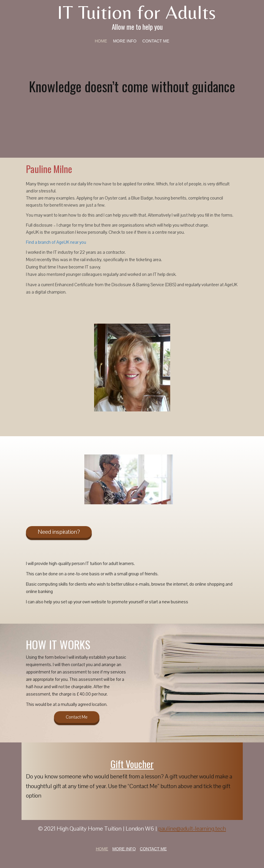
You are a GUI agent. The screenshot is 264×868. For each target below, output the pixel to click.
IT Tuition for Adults (137, 12)
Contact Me (156, 41)
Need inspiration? (59, 532)
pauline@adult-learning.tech (192, 829)
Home (101, 41)
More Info (125, 41)
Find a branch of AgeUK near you (56, 242)
